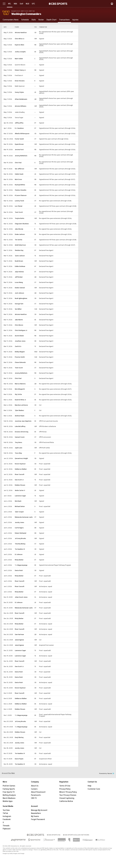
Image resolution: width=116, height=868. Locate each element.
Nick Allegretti (20, 389)
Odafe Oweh (19, 174)
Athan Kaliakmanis (21, 99)
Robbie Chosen (20, 485)
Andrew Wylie (20, 416)
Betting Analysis (9, 795)
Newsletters (36, 813)
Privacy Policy (65, 789)
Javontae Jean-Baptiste (23, 421)
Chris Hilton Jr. (20, 39)
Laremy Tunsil (19, 201)
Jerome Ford (19, 150)
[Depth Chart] (51, 20)
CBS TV (34, 798)
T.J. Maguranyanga (21, 565)
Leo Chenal (19, 206)
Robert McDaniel (21, 533)
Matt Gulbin (19, 59)
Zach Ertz (18, 346)
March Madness (9, 798)
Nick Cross (18, 179)
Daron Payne (19, 759)
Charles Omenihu (21, 190)
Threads (6, 826)
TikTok (5, 813)
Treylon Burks (20, 218)
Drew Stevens (20, 81)
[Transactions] (64, 20)
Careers (34, 789)
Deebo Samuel (20, 288)
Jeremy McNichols (21, 156)
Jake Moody (19, 229)
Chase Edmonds (20, 362)
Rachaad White (20, 185)
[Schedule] (25, 20)
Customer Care (94, 789)
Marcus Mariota (20, 384)
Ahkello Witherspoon (22, 134)
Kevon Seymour (20, 464)
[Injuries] (75, 20)
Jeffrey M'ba (19, 123)
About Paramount (38, 792)
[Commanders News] (11, 20)
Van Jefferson (19, 169)
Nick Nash (18, 501)
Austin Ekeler (19, 336)
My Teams (35, 816)
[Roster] (41, 20)
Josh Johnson (19, 293)
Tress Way (18, 453)
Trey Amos (18, 442)
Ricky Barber (19, 560)
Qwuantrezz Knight (21, 458)
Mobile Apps (8, 801)
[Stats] (34, 20)
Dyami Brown (19, 144)
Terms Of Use (65, 786)
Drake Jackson (20, 234)
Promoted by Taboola (107, 774)
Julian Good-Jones (21, 597)
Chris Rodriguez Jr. (21, 330)
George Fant (19, 304)
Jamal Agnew (19, 640)
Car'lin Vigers (19, 528)
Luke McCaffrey (20, 426)
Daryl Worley (19, 737)
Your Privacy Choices (68, 795)
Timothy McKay (20, 544)
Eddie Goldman (20, 266)
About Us (35, 786)
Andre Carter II (20, 490)
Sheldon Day (19, 250)
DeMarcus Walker (21, 469)
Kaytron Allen (19, 45)
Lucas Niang (19, 282)
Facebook (7, 819)
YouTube (6, 810)
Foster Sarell (19, 139)
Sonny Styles (19, 92)
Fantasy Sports (9, 789)
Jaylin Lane (19, 448)
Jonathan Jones (20, 341)
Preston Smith (20, 357)
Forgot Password (38, 819)
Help (89, 786)
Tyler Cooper (19, 512)
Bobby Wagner (20, 352)
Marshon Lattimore (21, 405)
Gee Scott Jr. (19, 480)
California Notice (66, 801)
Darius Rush (19, 570)
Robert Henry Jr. (20, 70)
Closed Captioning (67, 798)
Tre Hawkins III (20, 549)
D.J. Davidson (19, 128)
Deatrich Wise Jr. (21, 400)
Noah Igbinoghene (21, 298)
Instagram (7, 816)
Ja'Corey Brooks (20, 538)
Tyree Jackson (20, 256)
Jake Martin (19, 320)
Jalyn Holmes (19, 272)
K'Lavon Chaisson (21, 195)
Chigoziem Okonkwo (22, 224)
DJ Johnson (19, 554)
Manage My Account (39, 810)
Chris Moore (19, 325)
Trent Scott (19, 212)
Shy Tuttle (18, 394)
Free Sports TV (9, 792)
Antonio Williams (21, 106)
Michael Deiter (20, 506)
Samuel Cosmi (20, 437)
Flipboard (7, 829)
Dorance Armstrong (22, 432)
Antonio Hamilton (21, 33)
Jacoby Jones (19, 522)
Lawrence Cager (20, 496)
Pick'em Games (9, 786)
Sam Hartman (19, 634)
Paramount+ (36, 795)
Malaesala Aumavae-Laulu (24, 517)
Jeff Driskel (19, 277)
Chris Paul (18, 163)
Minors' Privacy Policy (68, 792)
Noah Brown (19, 261)
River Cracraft (20, 474)
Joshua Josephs (20, 52)
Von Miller (18, 309)
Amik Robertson (20, 245)
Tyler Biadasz (19, 410)
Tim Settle (19, 240)
